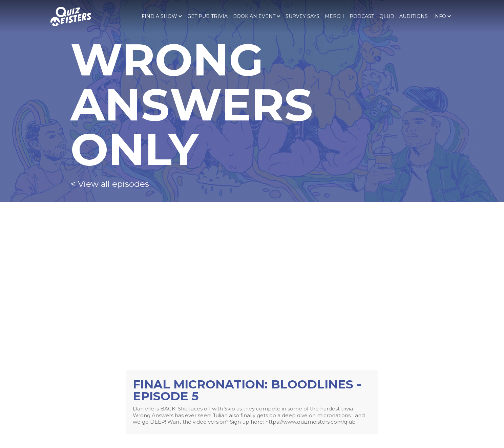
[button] (162, 16)
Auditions (414, 16)
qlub (387, 16)
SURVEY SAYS (302, 16)
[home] (71, 16)
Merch (334, 16)
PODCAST (362, 16)
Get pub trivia (207, 16)
